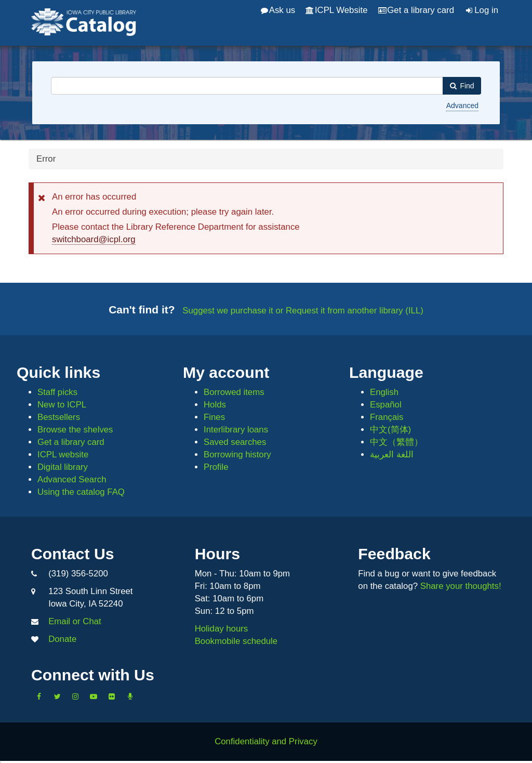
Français (387, 417)
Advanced (462, 106)
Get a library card (416, 10)
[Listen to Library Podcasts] (130, 696)
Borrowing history (237, 455)
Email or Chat (75, 621)
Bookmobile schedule (236, 641)
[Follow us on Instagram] (75, 696)
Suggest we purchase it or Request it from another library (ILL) (303, 311)
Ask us (278, 10)
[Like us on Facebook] (39, 696)
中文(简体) (390, 430)
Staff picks (57, 392)
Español (386, 405)
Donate (62, 639)
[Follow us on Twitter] (57, 696)
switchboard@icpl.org (94, 239)
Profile (216, 467)
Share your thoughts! (461, 586)
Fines (214, 417)
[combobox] (247, 86)
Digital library (63, 467)
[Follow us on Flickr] (112, 696)
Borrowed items (234, 392)
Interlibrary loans (236, 430)
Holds (215, 405)
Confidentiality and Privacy (266, 741)
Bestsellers (59, 417)
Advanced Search (72, 479)
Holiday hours (222, 629)
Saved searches (235, 442)
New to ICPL (62, 405)
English (384, 392)
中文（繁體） (396, 442)
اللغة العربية (392, 455)
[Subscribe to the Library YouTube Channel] (94, 696)
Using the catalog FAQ (81, 492)
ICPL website (63, 455)
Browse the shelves (75, 430)
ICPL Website (336, 10)
